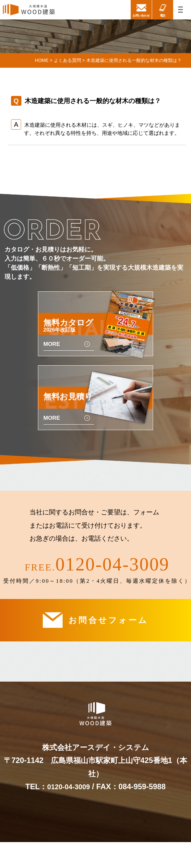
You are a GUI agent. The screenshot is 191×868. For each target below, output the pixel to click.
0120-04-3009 (112, 581)
